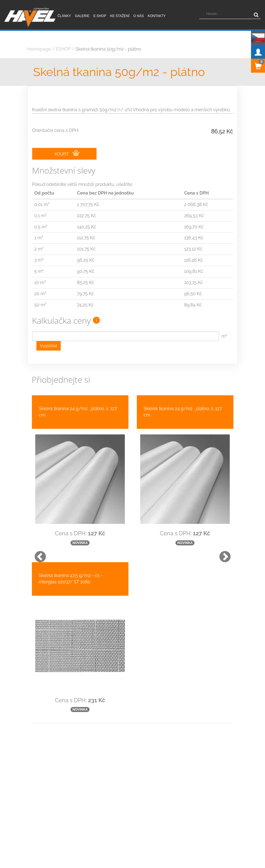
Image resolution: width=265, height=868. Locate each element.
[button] (37, 554)
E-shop (100, 16)
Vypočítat (49, 346)
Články (64, 16)
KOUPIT (67, 153)
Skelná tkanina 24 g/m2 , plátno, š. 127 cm (78, 412)
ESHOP (63, 49)
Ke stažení (120, 16)
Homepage (39, 49)
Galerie (82, 16)
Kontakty (157, 16)
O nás (139, 16)
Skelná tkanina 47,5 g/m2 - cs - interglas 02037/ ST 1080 (71, 579)
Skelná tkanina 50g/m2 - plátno (108, 49)
